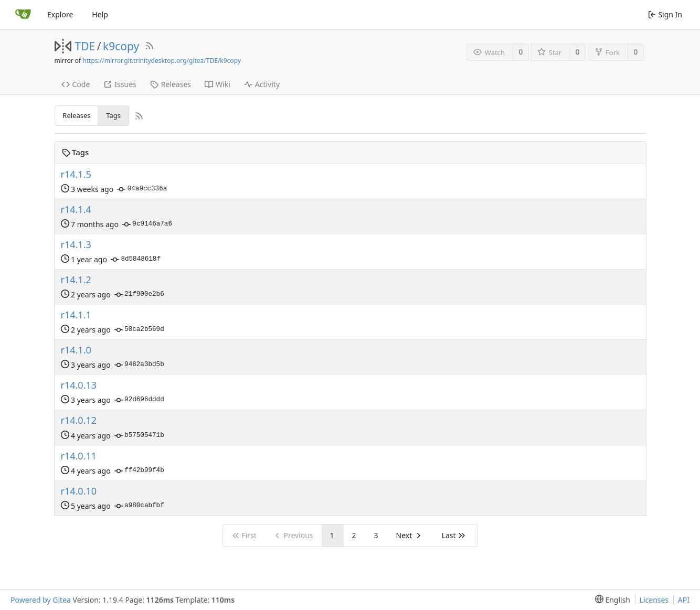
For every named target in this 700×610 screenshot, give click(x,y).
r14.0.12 (79, 420)
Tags (113, 115)
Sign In (665, 14)
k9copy (121, 46)
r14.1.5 (76, 174)
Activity (262, 84)
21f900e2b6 (139, 295)
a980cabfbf (139, 506)
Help (100, 14)
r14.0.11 (79, 456)
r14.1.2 (76, 280)
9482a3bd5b (139, 365)
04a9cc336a (142, 189)
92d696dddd (139, 400)
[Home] (23, 15)
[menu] (611, 600)
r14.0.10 (79, 491)
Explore (60, 14)
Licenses (654, 600)
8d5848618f (136, 260)
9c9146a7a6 (147, 224)
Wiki (218, 84)
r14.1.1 (76, 315)
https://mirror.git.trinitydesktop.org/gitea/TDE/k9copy (162, 61)
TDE (85, 46)
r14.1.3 (76, 245)
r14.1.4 (76, 210)
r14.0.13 (79, 385)
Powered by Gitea (41, 600)
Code (76, 84)
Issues (120, 84)
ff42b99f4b (139, 471)
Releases (171, 84)
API (684, 600)
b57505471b (139, 436)
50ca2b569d (139, 330)
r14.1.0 (76, 350)
